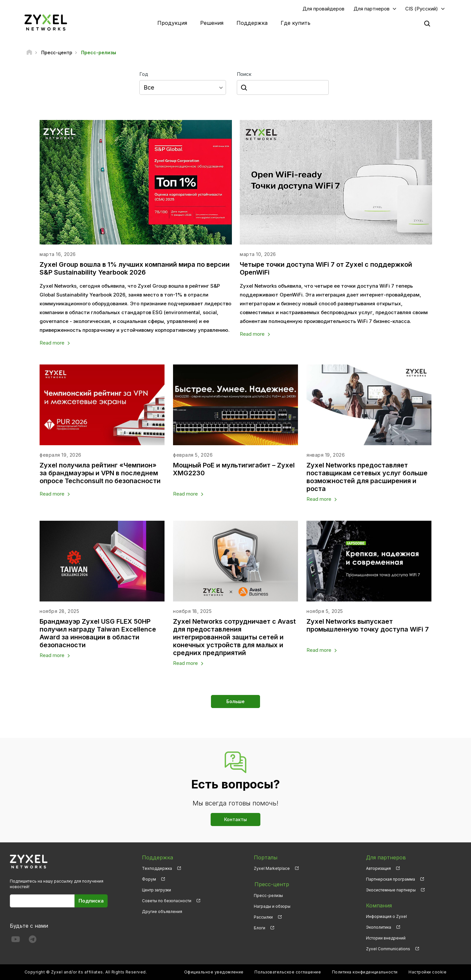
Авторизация (378, 869)
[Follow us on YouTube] (16, 941)
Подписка (91, 901)
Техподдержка (157, 869)
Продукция (172, 23)
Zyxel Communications (388, 949)
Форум (149, 879)
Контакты (235, 820)
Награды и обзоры (272, 906)
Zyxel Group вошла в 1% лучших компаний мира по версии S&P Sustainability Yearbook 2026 (135, 268)
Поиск (244, 74)
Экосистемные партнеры (391, 890)
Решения (212, 23)
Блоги (260, 928)
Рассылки (263, 917)
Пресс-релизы (268, 895)
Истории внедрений (386, 938)
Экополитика (379, 928)
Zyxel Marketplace (272, 869)
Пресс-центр (271, 884)
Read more (52, 343)
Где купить (296, 23)
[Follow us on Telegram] (33, 941)
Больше (235, 702)
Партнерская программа (391, 879)
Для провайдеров (323, 9)
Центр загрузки (157, 890)
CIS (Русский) (422, 9)
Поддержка (252, 23)
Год (144, 74)
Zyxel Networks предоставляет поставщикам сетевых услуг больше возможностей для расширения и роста (367, 477)
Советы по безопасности (167, 901)
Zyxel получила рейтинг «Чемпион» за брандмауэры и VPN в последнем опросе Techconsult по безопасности (100, 473)
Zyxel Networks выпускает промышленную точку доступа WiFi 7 (368, 626)
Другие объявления (162, 912)
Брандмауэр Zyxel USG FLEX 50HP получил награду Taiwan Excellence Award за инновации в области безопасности (98, 634)
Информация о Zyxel (386, 917)
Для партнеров (372, 9)
